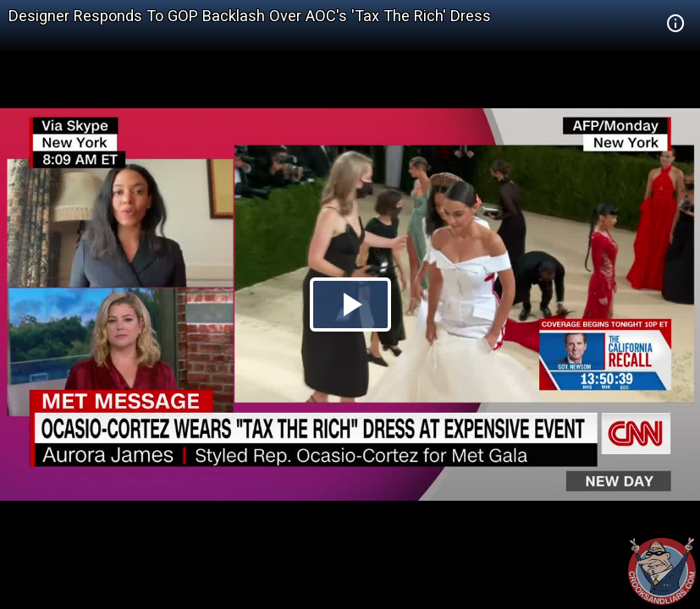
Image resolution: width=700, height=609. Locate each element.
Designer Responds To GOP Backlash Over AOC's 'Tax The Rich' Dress (250, 16)
